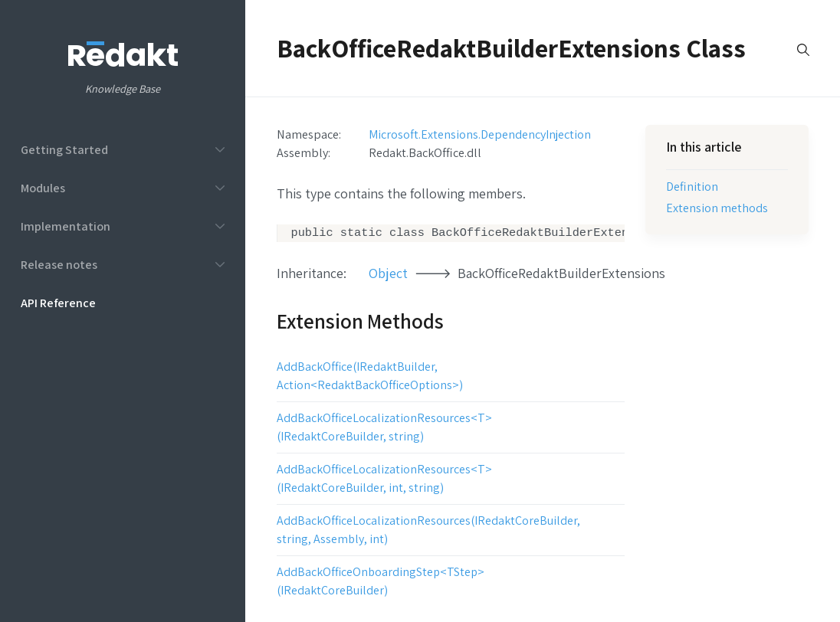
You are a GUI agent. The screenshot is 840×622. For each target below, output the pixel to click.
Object (388, 275)
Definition (692, 186)
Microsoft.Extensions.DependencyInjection (480, 134)
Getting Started (64, 149)
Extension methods (717, 208)
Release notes (59, 264)
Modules (43, 188)
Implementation (66, 226)
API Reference (58, 303)
